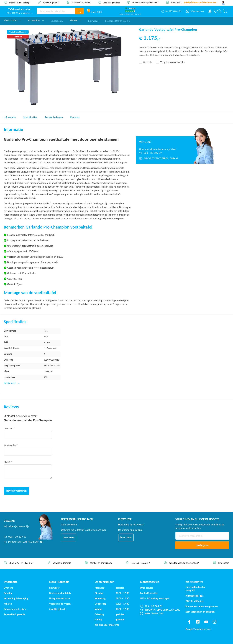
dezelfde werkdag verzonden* (145, 3)
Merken (76, 20)
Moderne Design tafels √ (118, 20)
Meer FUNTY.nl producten (20, 13)
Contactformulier (149, 593)
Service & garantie (51, 2)
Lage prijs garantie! (111, 3)
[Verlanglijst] (216, 11)
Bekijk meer (10, 383)
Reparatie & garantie (15, 614)
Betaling (8, 593)
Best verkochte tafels (60, 593)
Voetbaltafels (13, 20)
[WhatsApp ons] (195, 11)
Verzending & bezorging (16, 598)
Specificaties (30, 117)
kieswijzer (54, 588)
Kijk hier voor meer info (107, 625)
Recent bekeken (54, 117)
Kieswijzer (93, 20)
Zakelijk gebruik (57, 609)
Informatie (10, 117)
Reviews (75, 117)
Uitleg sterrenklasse (60, 598)
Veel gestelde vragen (60, 604)
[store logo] (20, 10)
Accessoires (36, 20)
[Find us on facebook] (189, 622)
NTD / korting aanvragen (155, 598)
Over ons (9, 588)
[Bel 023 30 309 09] (171, 11)
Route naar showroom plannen (202, 606)
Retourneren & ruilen (15, 609)
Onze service (147, 588)
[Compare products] (210, 11)
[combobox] (56, 11)
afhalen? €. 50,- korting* (20, 3)
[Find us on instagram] (215, 622)
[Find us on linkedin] (198, 622)
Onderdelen (57, 20)
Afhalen (8, 604)
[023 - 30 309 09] (161, 153)
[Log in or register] (220, 11)
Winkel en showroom (81, 2)
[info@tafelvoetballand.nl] (161, 158)
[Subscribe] (202, 545)
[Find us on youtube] (206, 622)
